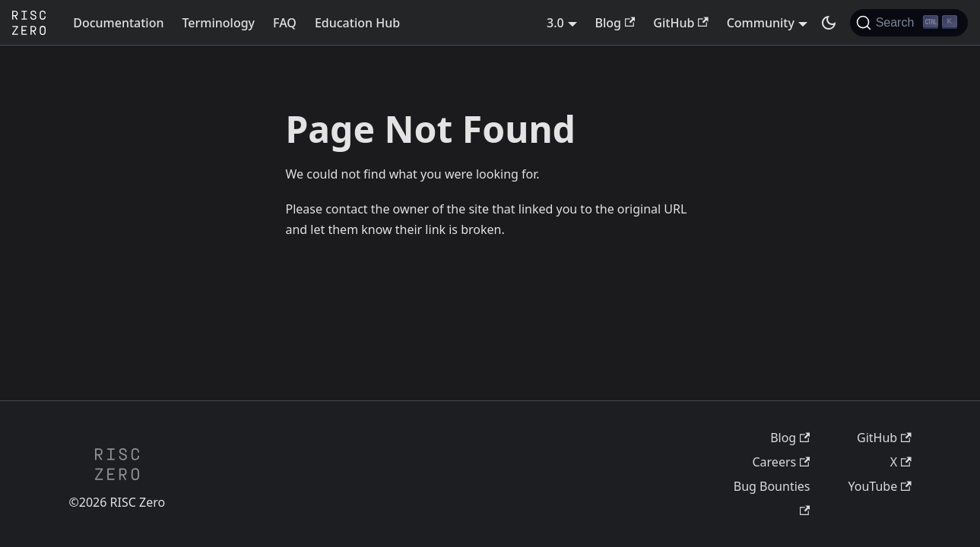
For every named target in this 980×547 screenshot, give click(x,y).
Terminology (218, 23)
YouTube (880, 486)
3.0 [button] (555, 23)
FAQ (285, 23)
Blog (615, 23)
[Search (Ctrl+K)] (909, 23)
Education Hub (357, 23)
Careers (781, 462)
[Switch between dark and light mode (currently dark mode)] (829, 23)
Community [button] (761, 23)
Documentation (118, 23)
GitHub (680, 23)
